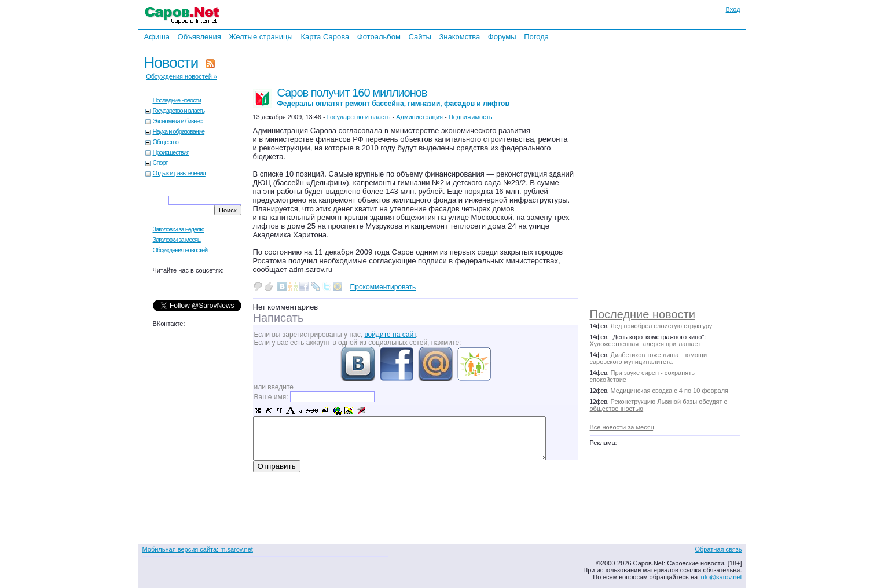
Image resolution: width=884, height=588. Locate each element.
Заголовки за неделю (179, 229)
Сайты (419, 37)
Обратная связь (718, 549)
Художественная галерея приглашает (645, 344)
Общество (166, 142)
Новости (171, 63)
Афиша (157, 37)
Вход (733, 9)
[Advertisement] (671, 174)
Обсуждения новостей (180, 250)
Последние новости (643, 314)
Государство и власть (179, 111)
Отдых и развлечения (179, 173)
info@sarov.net (720, 577)
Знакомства (459, 37)
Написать (278, 318)
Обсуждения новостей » (181, 76)
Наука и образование (179, 131)
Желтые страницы (261, 37)
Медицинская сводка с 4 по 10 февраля (670, 391)
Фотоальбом (379, 37)
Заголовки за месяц (177, 240)
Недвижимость (471, 117)
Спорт (160, 163)
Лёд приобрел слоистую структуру (662, 326)
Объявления (199, 37)
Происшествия (171, 152)
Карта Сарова (325, 37)
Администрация (419, 117)
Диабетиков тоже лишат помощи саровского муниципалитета (649, 358)
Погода (536, 37)
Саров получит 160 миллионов (393, 97)
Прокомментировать (383, 287)
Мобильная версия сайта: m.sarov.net (198, 549)
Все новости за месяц (622, 427)
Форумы (502, 37)
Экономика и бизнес (177, 121)
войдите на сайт (390, 335)
